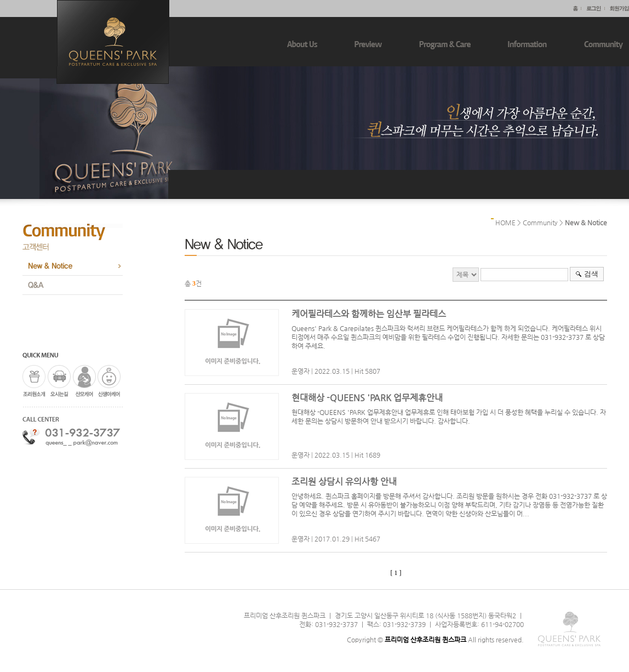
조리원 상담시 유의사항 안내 (344, 482)
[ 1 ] (396, 573)
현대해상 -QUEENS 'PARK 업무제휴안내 (367, 398)
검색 (591, 274)
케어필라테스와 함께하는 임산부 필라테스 (369, 314)
